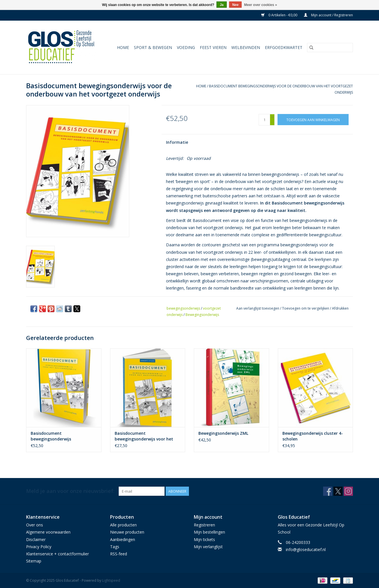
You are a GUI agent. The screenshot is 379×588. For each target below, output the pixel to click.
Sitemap (34, 561)
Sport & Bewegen (153, 47)
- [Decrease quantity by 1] (272, 122)
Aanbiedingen (123, 539)
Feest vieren (213, 47)
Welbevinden (246, 47)
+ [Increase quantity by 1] (272, 117)
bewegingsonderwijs (183, 308)
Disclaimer (36, 539)
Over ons (35, 525)
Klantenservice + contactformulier (57, 554)
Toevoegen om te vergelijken (306, 308)
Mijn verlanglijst (208, 547)
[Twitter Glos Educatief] (338, 491)
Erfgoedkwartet (284, 47)
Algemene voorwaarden (48, 532)
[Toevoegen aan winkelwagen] (313, 120)
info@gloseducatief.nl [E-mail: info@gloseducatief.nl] (306, 549)
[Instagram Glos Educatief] (348, 491)
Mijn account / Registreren (328, 15)
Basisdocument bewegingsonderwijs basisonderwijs (51, 436)
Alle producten (123, 525)
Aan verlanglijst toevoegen (258, 308)
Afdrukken (340, 308)
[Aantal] (264, 120)
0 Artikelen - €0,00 (280, 15)
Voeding (186, 47)
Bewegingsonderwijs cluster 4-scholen (313, 436)
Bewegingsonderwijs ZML (223, 433)
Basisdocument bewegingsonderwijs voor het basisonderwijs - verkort (144, 436)
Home (123, 47)
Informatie (177, 142)
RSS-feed (119, 554)
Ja (221, 5)
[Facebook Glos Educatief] (328, 491)
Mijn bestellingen (209, 532)
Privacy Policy (39, 547)
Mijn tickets (204, 539)
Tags (115, 547)
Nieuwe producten (127, 532)
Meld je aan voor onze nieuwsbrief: (70, 491)
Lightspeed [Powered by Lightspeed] (111, 580)
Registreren (204, 525)
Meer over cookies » (261, 5)
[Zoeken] (330, 48)
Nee (235, 5)
